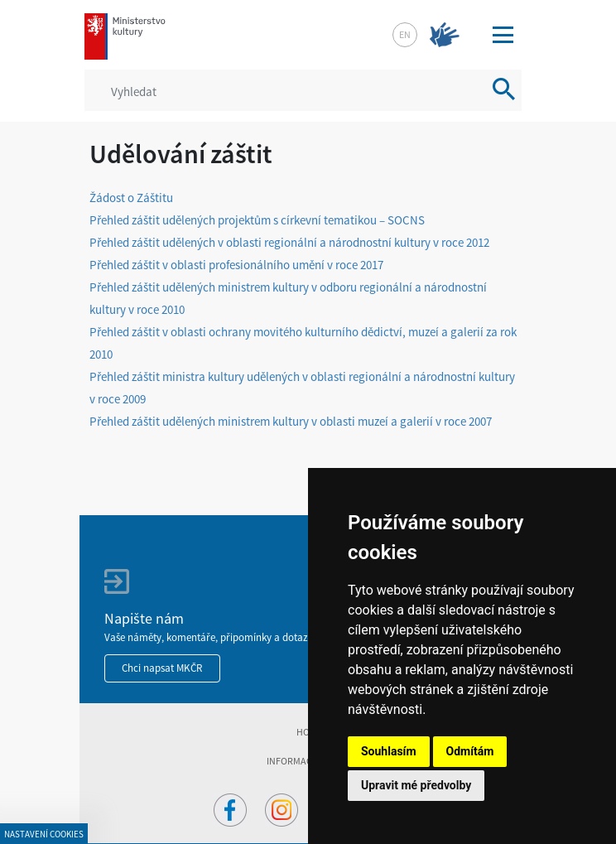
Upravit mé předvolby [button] (416, 785)
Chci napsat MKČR (162, 668)
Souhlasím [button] (389, 751)
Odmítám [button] (470, 751)
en (405, 34)
